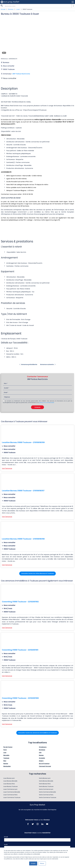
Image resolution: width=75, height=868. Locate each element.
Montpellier (7, 766)
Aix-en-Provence (44, 764)
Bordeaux (42, 750)
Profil (6, 845)
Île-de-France (8, 747)
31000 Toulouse (27, 9)
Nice (5, 761)
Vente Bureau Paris (45, 784)
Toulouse (6, 758)
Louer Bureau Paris (9, 784)
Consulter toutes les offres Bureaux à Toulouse (37, 573)
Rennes (41, 755)
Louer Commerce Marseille (12, 792)
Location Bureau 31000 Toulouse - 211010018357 (23, 491)
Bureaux (11, 9)
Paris (5, 750)
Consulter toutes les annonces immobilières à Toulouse (38, 733)
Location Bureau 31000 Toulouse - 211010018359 (23, 442)
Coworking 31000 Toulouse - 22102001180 (20, 698)
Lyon (5, 752)
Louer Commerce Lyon (10, 789)
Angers (41, 761)
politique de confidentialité (46, 403)
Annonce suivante (47, 364)
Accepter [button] (33, 863)
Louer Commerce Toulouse (12, 797)
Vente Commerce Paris (46, 795)
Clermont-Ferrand (45, 766)
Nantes (6, 764)
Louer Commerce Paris (10, 795)
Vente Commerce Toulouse (48, 797)
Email (6, 837)
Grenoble (42, 758)
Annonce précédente (29, 364)
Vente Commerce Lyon (46, 789)
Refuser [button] (42, 863)
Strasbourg (43, 747)
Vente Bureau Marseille (46, 781)
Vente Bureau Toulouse (46, 786)
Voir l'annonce (7, 468)
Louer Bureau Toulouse (10, 786)
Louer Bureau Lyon (9, 778)
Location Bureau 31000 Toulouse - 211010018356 (23, 539)
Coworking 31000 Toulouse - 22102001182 (20, 602)
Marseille (6, 755)
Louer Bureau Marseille (10, 781)
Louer (18, 9)
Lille (40, 752)
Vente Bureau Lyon (45, 778)
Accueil (3, 9)
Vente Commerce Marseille (47, 792)
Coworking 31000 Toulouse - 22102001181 (20, 650)
